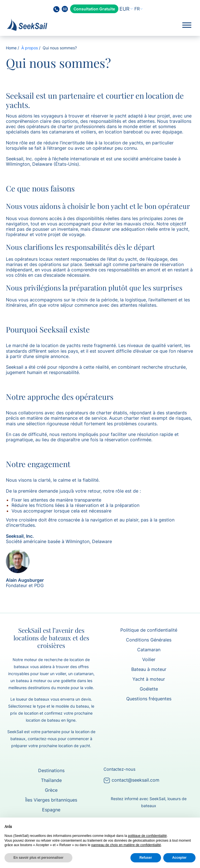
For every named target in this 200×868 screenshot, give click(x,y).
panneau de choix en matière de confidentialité (126, 845)
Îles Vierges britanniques (51, 800)
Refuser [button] (146, 858)
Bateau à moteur (149, 669)
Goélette (149, 689)
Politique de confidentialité (149, 630)
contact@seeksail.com (131, 780)
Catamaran (149, 650)
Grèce (51, 790)
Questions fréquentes (149, 699)
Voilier (149, 659)
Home (11, 48)
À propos (30, 48)
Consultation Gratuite (94, 9)
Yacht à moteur (149, 679)
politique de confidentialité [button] (147, 836)
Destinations (51, 770)
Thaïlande (51, 780)
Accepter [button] (179, 858)
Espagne (51, 810)
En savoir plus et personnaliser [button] (38, 858)
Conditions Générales (149, 640)
